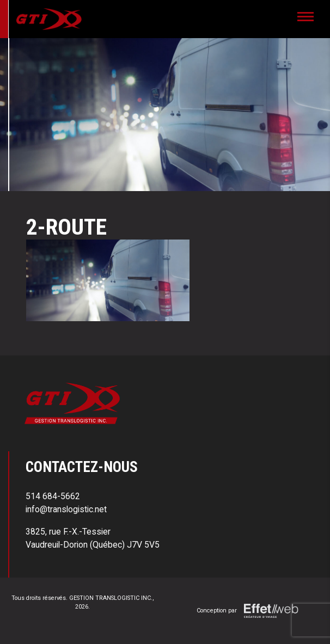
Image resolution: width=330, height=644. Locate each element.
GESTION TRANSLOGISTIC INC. (111, 598)
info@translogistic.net (66, 509)
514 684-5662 (53, 496)
